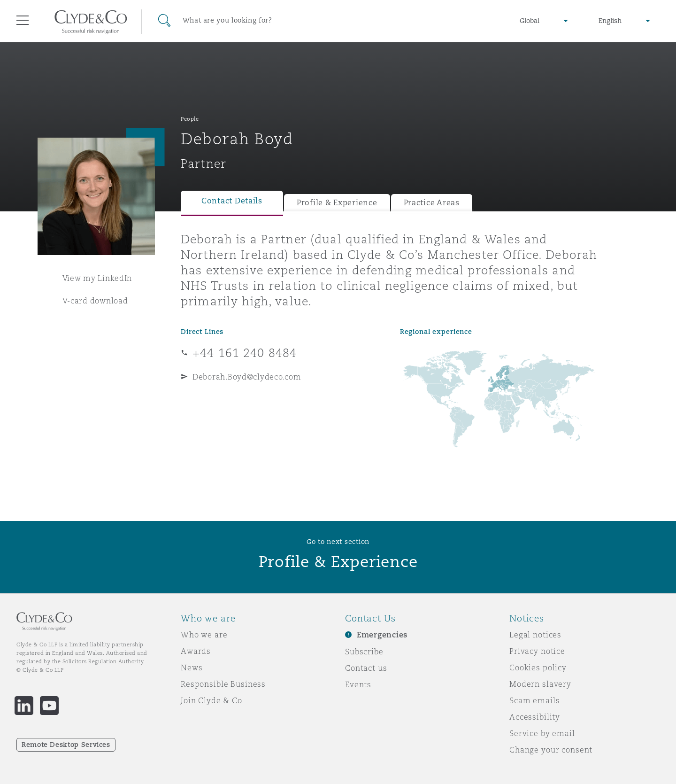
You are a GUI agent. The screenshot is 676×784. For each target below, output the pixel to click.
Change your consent (551, 750)
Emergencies (382, 635)
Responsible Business (223, 684)
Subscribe (364, 652)
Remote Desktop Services (66, 745)
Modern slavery (540, 684)
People (190, 119)
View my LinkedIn (97, 278)
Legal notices (535, 635)
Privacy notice (537, 651)
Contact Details (232, 201)
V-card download (95, 301)
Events (358, 684)
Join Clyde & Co (211, 700)
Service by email (542, 733)
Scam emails (534, 700)
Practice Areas (432, 203)
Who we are (204, 635)
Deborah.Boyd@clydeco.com (247, 377)
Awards (196, 651)
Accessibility (535, 717)
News (192, 668)
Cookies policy (538, 668)
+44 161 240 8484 (245, 353)
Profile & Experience (337, 203)
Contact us (366, 668)
